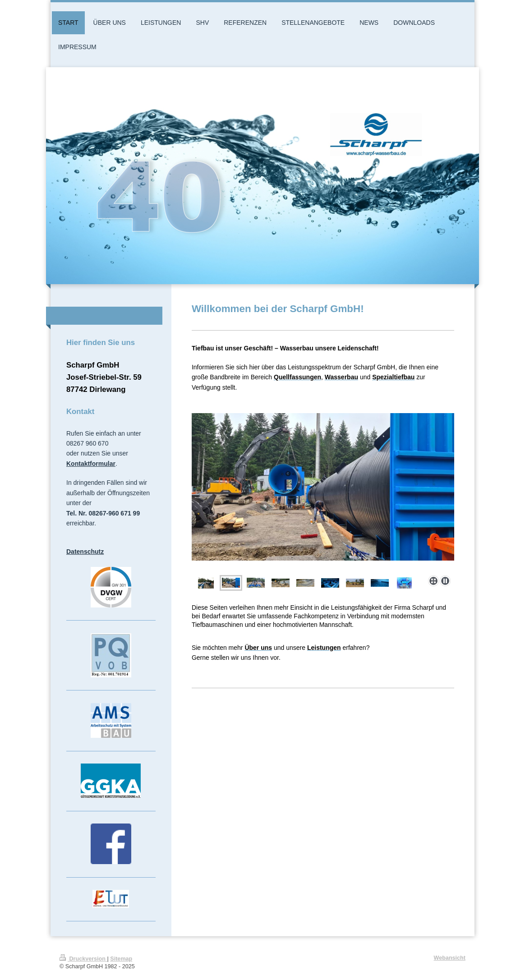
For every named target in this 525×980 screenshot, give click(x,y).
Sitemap (121, 959)
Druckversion (83, 959)
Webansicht (450, 958)
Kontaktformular (91, 464)
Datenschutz (85, 552)
